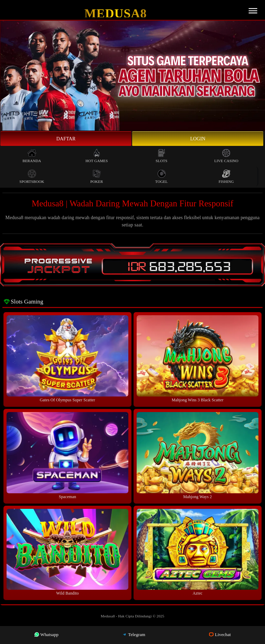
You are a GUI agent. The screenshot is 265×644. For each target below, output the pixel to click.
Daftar (66, 139)
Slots (161, 156)
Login (198, 139)
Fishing (226, 176)
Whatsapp (46, 634)
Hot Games (97, 156)
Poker (97, 176)
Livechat (220, 634)
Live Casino (226, 156)
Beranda (32, 156)
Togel (161, 176)
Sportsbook (32, 176)
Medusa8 (116, 13)
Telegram (134, 634)
